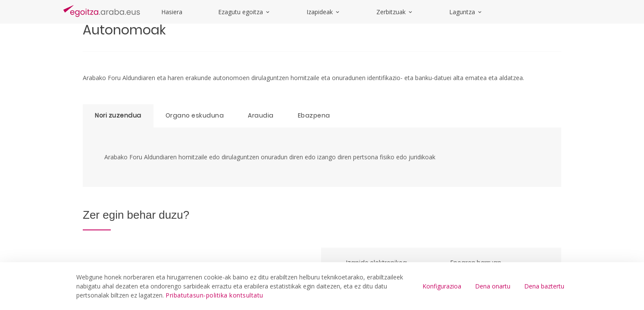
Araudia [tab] (261, 115)
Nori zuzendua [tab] (118, 115)
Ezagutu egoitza (244, 12)
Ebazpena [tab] (314, 115)
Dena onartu (493, 286)
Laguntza (466, 12)
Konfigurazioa (442, 286)
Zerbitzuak (395, 12)
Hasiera (172, 12)
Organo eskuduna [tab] (195, 115)
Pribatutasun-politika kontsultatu (214, 295)
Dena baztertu (544, 286)
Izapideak (324, 12)
